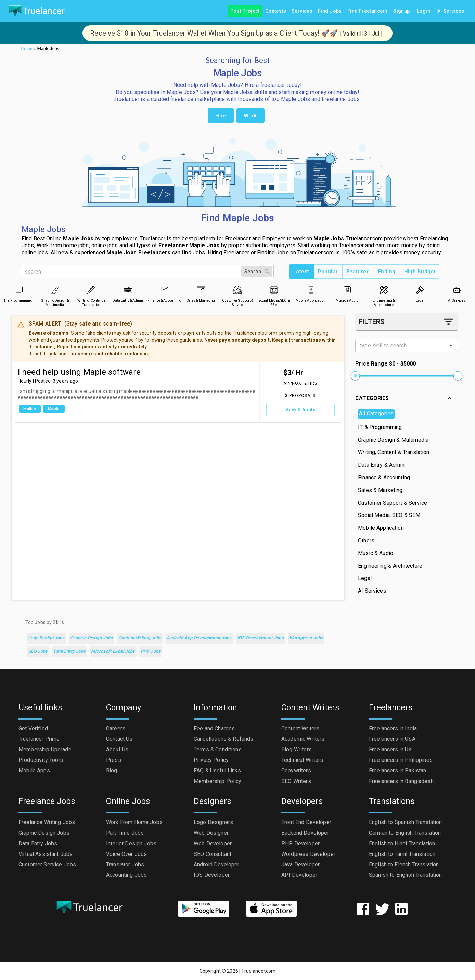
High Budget (420, 272)
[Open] (451, 345)
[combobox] (401, 345)
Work (251, 116)
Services (302, 11)
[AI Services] (457, 290)
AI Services (451, 11)
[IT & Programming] (18, 290)
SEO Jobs (38, 652)
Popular (328, 272)
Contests (276, 11)
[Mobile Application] (311, 290)
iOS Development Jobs (260, 638)
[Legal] (420, 290)
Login (424, 11)
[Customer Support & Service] (237, 290)
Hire (221, 116)
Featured (358, 272)
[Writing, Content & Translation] (91, 290)
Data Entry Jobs (70, 652)
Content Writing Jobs (140, 638)
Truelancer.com (258, 971)
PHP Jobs (151, 652)
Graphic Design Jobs (92, 638)
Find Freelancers (368, 11)
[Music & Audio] (347, 290)
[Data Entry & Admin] (128, 290)
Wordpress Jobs (306, 638)
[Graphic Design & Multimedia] (55, 290)
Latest (301, 272)
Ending (387, 272)
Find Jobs (330, 11)
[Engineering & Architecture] (384, 290)
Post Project (245, 11)
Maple (54, 409)
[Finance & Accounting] (164, 290)
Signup (401, 11)
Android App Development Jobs (199, 638)
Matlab (30, 409)
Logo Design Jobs (46, 638)
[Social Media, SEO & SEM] (274, 290)
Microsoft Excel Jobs (113, 652)
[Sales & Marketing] (201, 290)
